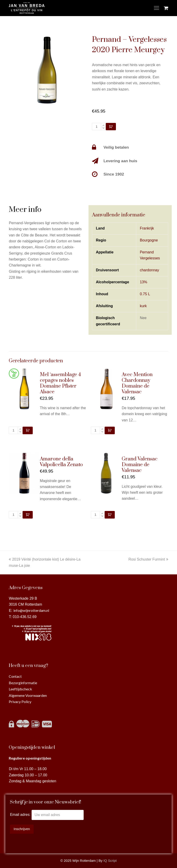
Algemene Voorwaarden (28, 695)
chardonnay (150, 270)
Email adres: (21, 815)
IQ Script (110, 861)
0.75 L (145, 294)
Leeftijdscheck (20, 689)
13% (144, 282)
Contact (15, 676)
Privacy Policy (20, 702)
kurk (143, 306)
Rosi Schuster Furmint (148, 559)
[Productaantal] (97, 127)
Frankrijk (147, 228)
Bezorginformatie (23, 683)
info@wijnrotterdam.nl (31, 610)
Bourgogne (149, 240)
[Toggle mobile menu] (156, 8)
